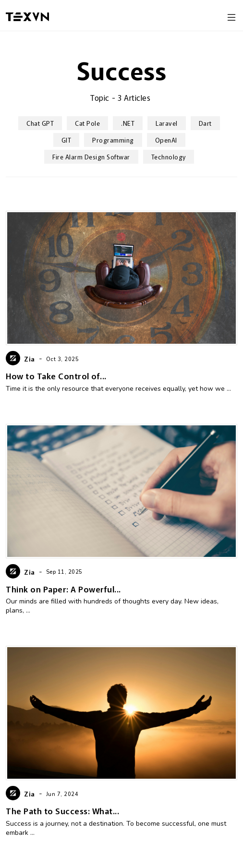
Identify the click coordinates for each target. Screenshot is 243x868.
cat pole (87, 123)
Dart (205, 123)
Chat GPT (40, 123)
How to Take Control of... (56, 376)
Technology (169, 157)
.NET (128, 123)
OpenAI (166, 140)
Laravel (167, 123)
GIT (67, 140)
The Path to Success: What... (62, 811)
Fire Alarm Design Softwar (91, 157)
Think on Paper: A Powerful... (63, 589)
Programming (113, 140)
